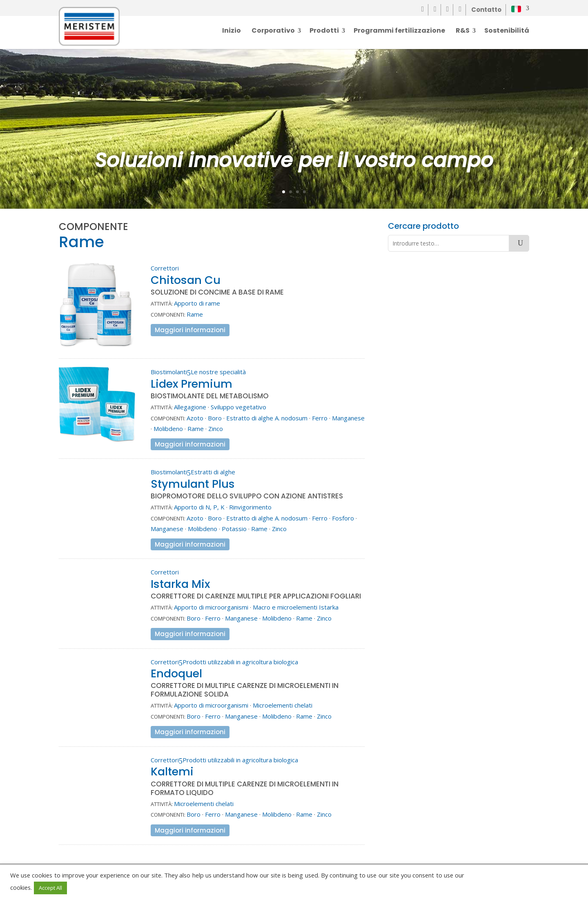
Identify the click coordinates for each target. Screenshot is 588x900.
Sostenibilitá (507, 31)
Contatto (486, 10)
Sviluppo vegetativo (238, 407)
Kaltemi (172, 772)
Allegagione (190, 407)
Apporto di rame (197, 303)
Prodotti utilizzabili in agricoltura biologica (240, 662)
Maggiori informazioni (190, 330)
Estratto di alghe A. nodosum (267, 418)
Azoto (195, 418)
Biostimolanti (169, 372)
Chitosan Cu (186, 280)
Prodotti (324, 31)
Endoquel (176, 673)
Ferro (320, 418)
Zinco (216, 429)
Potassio (234, 529)
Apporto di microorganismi (211, 607)
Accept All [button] (50, 888)
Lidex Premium (192, 384)
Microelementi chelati (283, 705)
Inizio (232, 31)
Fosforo (343, 518)
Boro (215, 418)
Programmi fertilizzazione (399, 31)
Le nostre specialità (218, 372)
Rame (195, 314)
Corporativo (273, 31)
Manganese (348, 418)
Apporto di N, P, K (199, 507)
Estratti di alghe (213, 472)
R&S (463, 31)
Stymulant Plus (193, 484)
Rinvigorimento (250, 507)
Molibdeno (168, 429)
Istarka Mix (180, 584)
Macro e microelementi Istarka (296, 607)
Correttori (165, 268)
